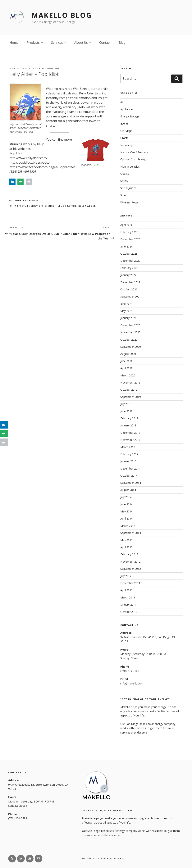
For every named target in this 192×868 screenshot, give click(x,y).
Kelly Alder (87, 93)
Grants (124, 138)
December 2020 (130, 325)
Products (35, 43)
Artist (20, 206)
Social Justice (128, 188)
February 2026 (129, 232)
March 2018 (128, 447)
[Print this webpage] (29, 182)
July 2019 (126, 404)
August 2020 (128, 354)
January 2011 (128, 604)
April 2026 (126, 225)
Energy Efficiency (41, 206)
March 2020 (128, 375)
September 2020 (131, 347)
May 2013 (126, 540)
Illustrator (67, 206)
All (122, 102)
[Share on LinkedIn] (12, 182)
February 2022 (129, 268)
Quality (125, 174)
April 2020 (126, 368)
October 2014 (129, 476)
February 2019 (129, 418)
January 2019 (128, 425)
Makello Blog (62, 15)
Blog (122, 43)
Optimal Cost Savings (134, 159)
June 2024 (126, 246)
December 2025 (130, 239)
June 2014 (126, 504)
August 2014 (128, 490)
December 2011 (130, 583)
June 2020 (126, 361)
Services (59, 43)
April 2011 (126, 590)
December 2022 (130, 261)
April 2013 (126, 547)
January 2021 (128, 318)
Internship (126, 145)
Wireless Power (27, 200)
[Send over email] (21, 182)
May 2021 (126, 311)
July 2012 (126, 576)
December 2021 (130, 282)
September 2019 (131, 397)
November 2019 (130, 382)
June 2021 (126, 304)
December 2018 (130, 433)
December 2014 (130, 468)
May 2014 (126, 511)
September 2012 (131, 569)
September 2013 (131, 533)
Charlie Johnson (46, 68)
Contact (105, 43)
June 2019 (126, 411)
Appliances (127, 109)
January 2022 (128, 275)
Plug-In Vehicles (130, 167)
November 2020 (130, 332)
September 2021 (131, 296)
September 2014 (131, 483)
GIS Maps (126, 131)
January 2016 (128, 461)
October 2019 (129, 390)
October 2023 (129, 254)
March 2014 (128, 526)
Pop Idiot (16, 153)
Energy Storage (130, 116)
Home (14, 43)
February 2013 (129, 554)
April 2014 (126, 518)
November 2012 (130, 562)
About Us (83, 43)
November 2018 (130, 440)
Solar (123, 195)
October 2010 (129, 612)
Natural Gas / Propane (134, 152)
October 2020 (129, 340)
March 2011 (128, 597)
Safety (124, 181)
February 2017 (129, 454)
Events (124, 123)
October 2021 (129, 289)
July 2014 (126, 497)
